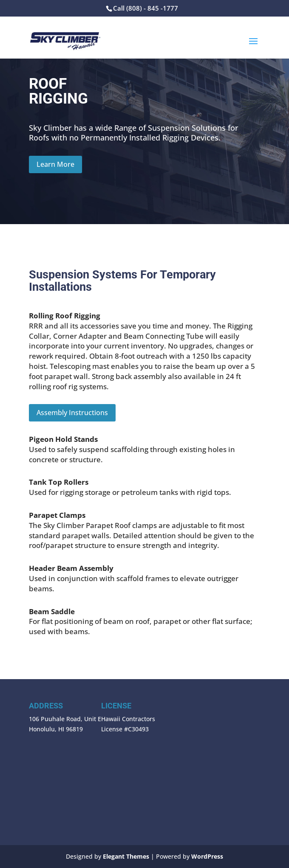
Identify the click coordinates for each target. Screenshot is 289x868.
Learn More (55, 164)
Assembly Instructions (72, 413)
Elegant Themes (126, 856)
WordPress (207, 856)
